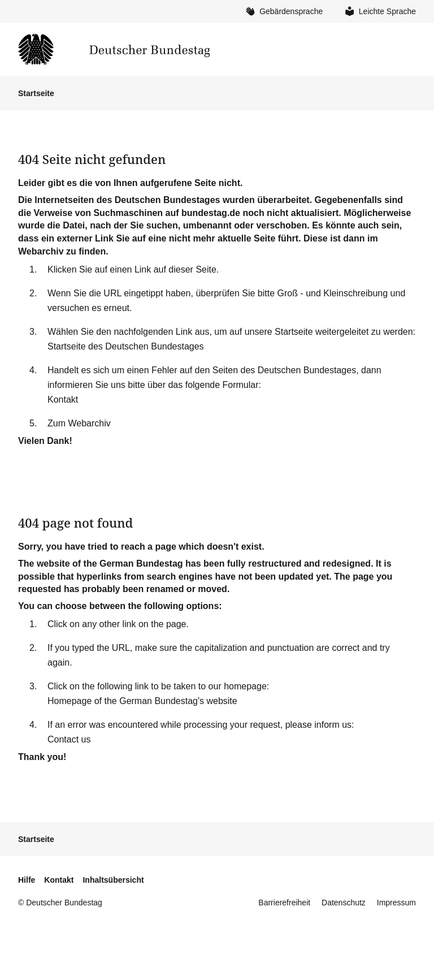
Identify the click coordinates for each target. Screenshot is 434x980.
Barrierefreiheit (284, 903)
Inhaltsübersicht (113, 880)
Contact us (69, 739)
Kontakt (63, 400)
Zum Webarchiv (79, 423)
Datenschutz (344, 903)
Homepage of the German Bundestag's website (142, 701)
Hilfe (27, 880)
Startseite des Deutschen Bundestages (126, 346)
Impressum (396, 903)
